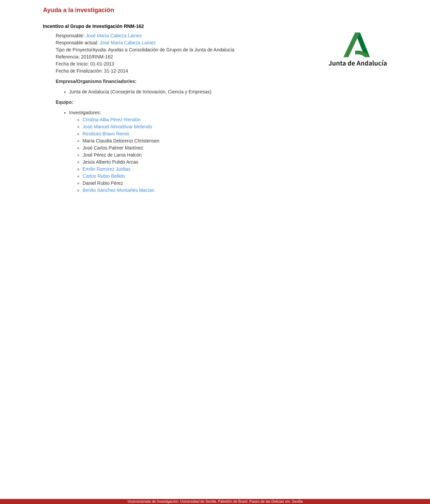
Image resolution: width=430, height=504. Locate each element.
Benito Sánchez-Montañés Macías (118, 190)
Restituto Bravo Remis (106, 134)
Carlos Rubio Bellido (104, 176)
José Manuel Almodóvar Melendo (117, 127)
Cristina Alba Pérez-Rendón (112, 120)
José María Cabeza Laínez (114, 36)
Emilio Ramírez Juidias (106, 169)
